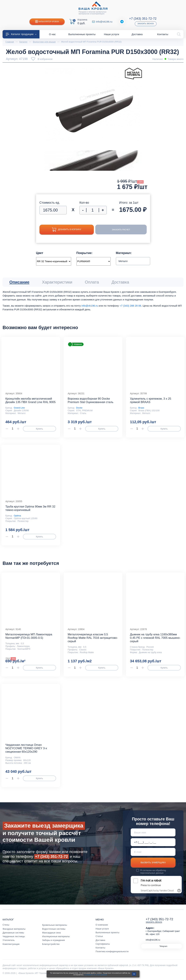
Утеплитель (9, 940)
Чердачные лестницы (14, 936)
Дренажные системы (13, 933)
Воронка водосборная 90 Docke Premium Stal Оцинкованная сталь (91, 400)
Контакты (100, 948)
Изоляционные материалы (56, 936)
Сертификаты (103, 944)
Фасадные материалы (14, 929)
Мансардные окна (51, 933)
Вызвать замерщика (153, 862)
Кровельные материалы (54, 925)
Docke (79, 408)
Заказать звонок (146, 24)
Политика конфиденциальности (112, 951)
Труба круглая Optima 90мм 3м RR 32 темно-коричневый (30, 508)
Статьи (99, 936)
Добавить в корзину (65, 230)
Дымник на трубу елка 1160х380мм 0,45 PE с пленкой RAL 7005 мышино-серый (155, 638)
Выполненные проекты (108, 932)
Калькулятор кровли (47, 22)
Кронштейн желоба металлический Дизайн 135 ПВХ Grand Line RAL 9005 (30, 400)
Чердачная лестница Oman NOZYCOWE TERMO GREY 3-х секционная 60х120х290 (26, 748)
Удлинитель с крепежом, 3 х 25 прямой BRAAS (151, 400)
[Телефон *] (153, 842)
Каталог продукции (21, 34)
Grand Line (19, 408)
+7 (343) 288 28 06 (130, 306)
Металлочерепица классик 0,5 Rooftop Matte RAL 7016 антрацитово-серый (93, 638)
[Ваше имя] (153, 832)
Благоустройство (51, 944)
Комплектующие (11, 944)
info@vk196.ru (104, 22)
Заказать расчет (120, 230)
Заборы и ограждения (53, 940)
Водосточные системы (54, 929)
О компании (102, 925)
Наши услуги (102, 929)
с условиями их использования (96, 975)
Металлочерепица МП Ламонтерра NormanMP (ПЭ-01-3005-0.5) (29, 636)
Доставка (100, 940)
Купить (39, 429)
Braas (141, 408)
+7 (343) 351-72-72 (143, 19)
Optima (17, 516)
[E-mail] (153, 852)
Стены (6, 925)
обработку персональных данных (153, 872)
